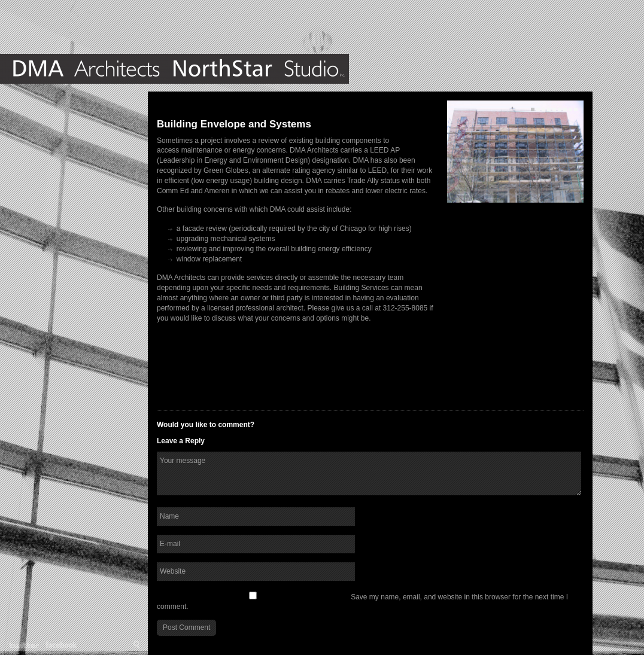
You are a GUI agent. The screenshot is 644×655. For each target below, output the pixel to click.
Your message (369, 473)
